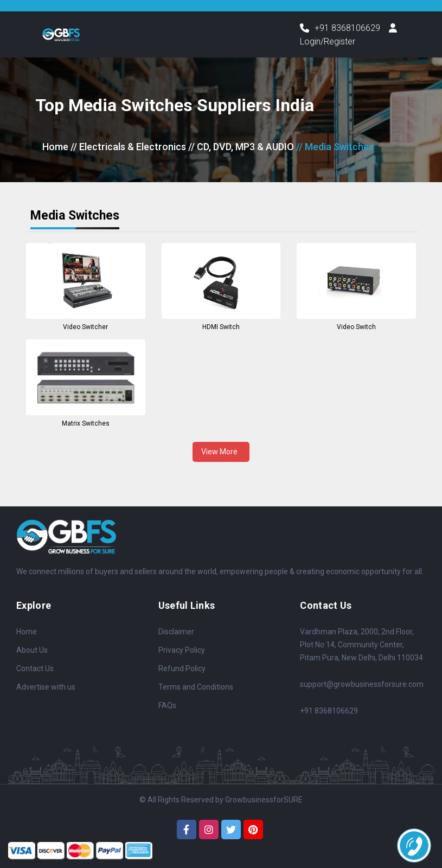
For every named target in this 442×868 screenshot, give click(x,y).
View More (221, 452)
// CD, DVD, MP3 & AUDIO (241, 147)
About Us (32, 650)
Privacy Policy (182, 650)
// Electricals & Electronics (128, 147)
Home (55, 147)
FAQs (167, 705)
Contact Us (35, 668)
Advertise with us (46, 687)
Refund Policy (182, 668)
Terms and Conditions (196, 687)
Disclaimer (176, 632)
